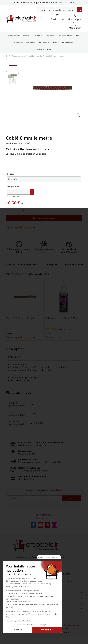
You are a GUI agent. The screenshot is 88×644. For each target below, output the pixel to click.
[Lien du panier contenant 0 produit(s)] (75, 26)
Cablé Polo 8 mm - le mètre (21, 318)
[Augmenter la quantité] (23, 210)
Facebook (33, 525)
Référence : (12, 143)
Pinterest (48, 525)
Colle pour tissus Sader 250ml (62, 318)
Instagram (55, 525)
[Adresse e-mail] (35, 498)
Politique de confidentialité (67, 625)
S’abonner (72, 498)
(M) (13, 187)
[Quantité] (16, 210)
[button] (79, 115)
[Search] (57, 10)
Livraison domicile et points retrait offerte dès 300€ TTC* (44, 3)
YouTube (40, 525)
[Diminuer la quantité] (8, 210)
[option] (13, 66)
